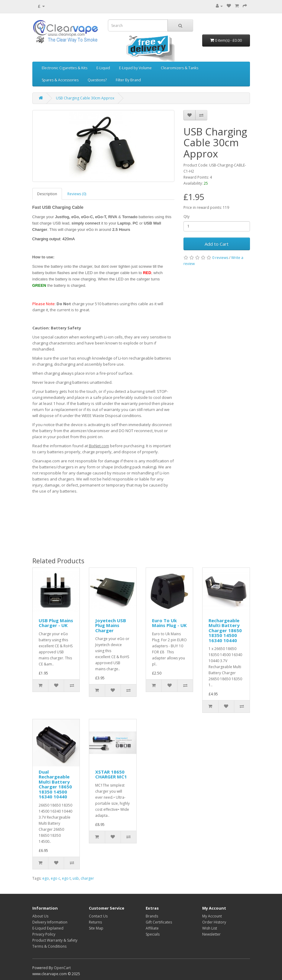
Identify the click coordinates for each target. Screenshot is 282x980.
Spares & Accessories (60, 80)
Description (47, 194)
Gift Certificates (159, 922)
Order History (214, 922)
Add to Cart (217, 244)
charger (87, 878)
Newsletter (211, 934)
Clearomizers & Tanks (180, 68)
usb (76, 878)
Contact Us (98, 916)
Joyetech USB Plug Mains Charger (111, 625)
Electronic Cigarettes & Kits (65, 68)
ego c (55, 878)
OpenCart (62, 968)
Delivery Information (50, 922)
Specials (153, 934)
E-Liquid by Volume (135, 68)
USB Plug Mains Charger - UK (56, 623)
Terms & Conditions (49, 946)
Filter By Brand (128, 80)
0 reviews (220, 258)
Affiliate (152, 928)
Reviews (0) (77, 194)
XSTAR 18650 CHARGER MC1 (111, 774)
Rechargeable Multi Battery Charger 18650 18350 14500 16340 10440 (225, 630)
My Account (212, 916)
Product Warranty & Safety (55, 940)
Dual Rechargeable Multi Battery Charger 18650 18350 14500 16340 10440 (55, 784)
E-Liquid (103, 68)
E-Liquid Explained (48, 928)
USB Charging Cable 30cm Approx (85, 98)
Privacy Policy (44, 934)
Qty (186, 217)
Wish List (210, 928)
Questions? (97, 80)
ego (46, 878)
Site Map (96, 928)
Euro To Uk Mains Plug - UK (169, 623)
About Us (40, 916)
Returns (95, 922)
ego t (66, 878)
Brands (152, 916)
